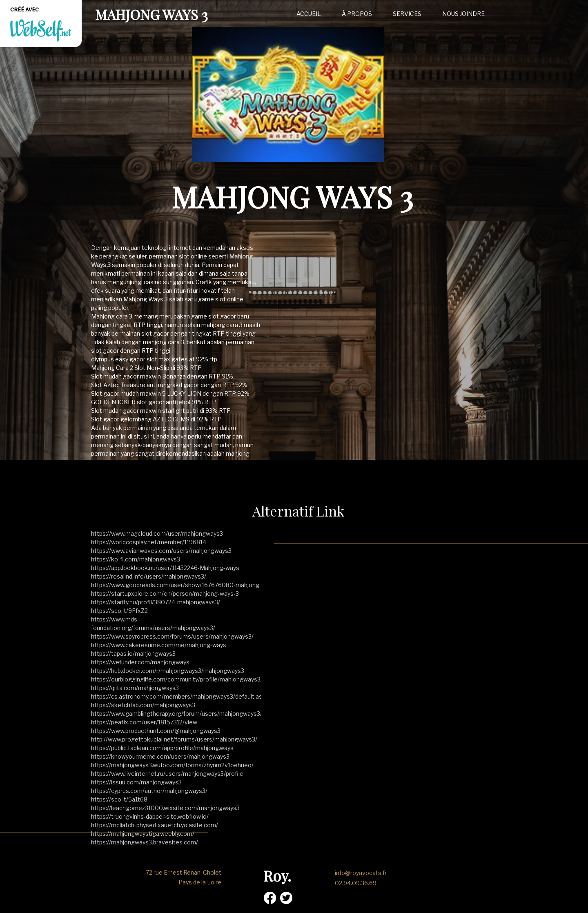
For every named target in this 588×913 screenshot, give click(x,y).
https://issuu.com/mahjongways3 (136, 782)
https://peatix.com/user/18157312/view (144, 722)
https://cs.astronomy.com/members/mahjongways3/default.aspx (180, 696)
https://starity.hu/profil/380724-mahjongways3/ (156, 602)
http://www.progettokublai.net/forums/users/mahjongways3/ (174, 739)
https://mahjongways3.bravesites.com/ (145, 842)
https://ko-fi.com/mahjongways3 (136, 559)
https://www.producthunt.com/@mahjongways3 (156, 731)
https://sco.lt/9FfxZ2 (119, 611)
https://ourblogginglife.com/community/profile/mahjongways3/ (177, 679)
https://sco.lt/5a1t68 (119, 799)
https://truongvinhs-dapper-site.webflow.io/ (150, 816)
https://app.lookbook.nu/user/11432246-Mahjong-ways (165, 568)
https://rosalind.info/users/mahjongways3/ (149, 576)
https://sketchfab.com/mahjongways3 (143, 705)
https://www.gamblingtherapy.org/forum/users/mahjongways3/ (177, 714)
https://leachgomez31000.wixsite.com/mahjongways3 (165, 808)
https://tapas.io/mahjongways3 (133, 654)
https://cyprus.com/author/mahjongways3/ (149, 791)
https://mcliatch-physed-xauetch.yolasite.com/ (155, 825)
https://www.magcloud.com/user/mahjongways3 (157, 533)
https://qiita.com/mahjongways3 (135, 688)
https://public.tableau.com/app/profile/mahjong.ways (162, 748)
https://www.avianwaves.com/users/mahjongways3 (161, 551)
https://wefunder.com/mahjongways (140, 662)
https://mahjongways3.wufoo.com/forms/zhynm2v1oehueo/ (172, 765)
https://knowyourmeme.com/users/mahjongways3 (160, 756)
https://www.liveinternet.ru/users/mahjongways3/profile (167, 774)
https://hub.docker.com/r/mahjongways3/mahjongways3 (168, 671)
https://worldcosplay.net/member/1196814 (149, 542)
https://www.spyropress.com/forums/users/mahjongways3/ (172, 636)
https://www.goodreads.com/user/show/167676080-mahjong (175, 585)
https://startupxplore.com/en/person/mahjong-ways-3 (165, 593)
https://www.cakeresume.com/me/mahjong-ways (159, 645)
